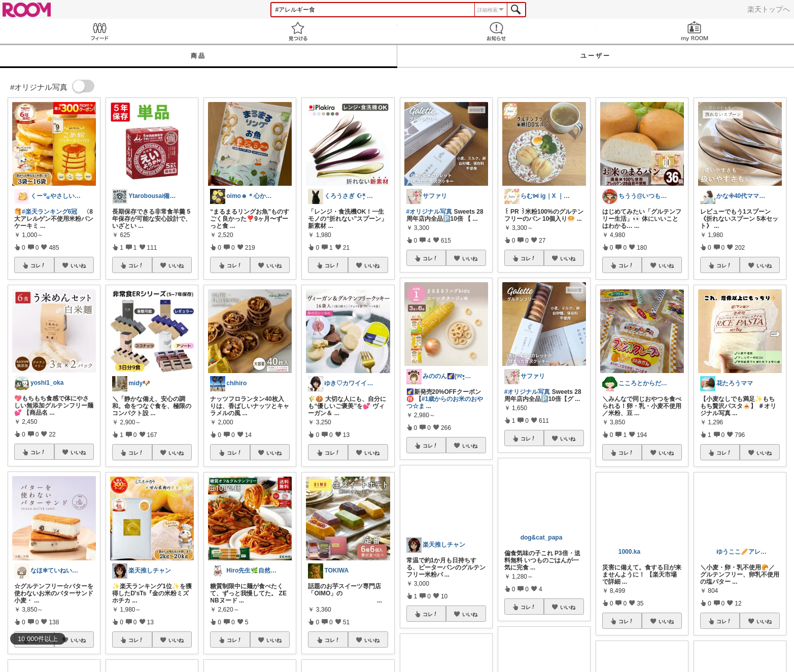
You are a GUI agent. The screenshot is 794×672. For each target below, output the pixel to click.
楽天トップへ (769, 9)
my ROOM (695, 31)
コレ (38, 265)
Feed (99, 31)
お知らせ (496, 31)
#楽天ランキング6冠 (49, 212)
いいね (78, 265)
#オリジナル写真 (429, 212)
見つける (298, 31)
